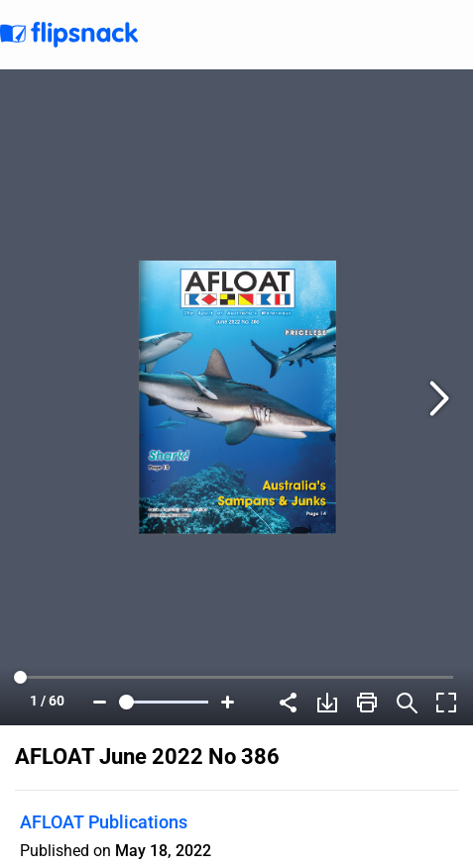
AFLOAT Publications (104, 822)
